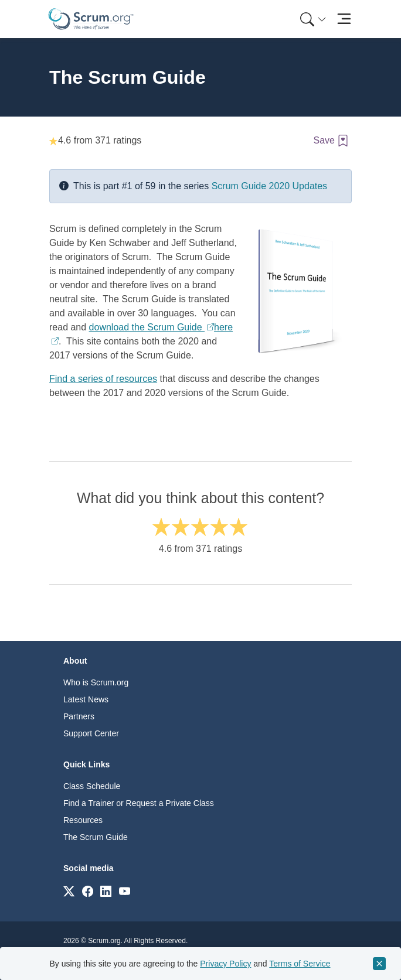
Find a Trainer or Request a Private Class (139, 803)
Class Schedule (92, 786)
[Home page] (91, 19)
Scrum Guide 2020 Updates (269, 186)
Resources (83, 820)
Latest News (86, 699)
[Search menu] (313, 19)
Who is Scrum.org (96, 682)
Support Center (91, 733)
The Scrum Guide (96, 837)
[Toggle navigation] (344, 19)
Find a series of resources (103, 379)
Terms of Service (300, 964)
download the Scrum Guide (147, 327)
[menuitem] (312, 19)
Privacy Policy (225, 964)
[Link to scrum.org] (69, 891)
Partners (79, 716)
